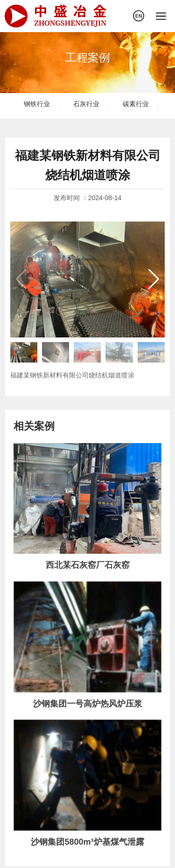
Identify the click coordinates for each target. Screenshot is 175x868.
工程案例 (88, 57)
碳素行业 (136, 104)
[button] (154, 279)
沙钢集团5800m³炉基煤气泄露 (87, 842)
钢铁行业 (37, 104)
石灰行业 (86, 104)
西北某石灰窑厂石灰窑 (88, 565)
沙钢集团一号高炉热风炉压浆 (88, 704)
